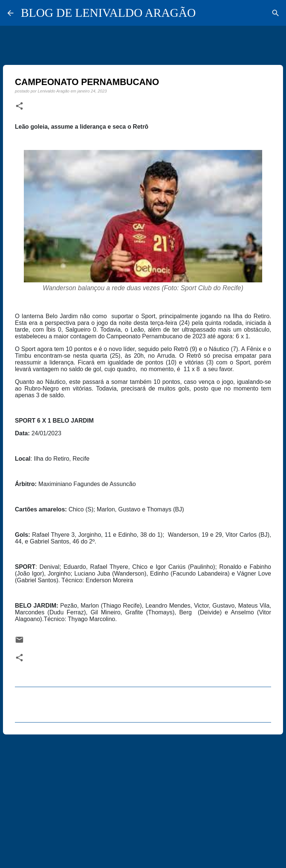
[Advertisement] (143, 798)
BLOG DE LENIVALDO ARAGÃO (108, 13)
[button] (19, 106)
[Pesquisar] (276, 13)
